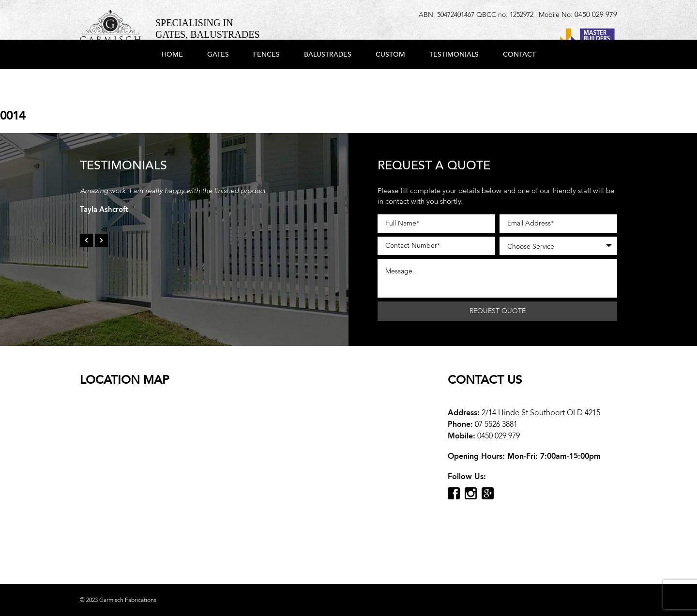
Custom (390, 83)
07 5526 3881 (496, 424)
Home (172, 83)
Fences (266, 83)
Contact (519, 83)
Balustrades (328, 83)
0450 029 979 (596, 15)
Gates (218, 83)
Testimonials (454, 83)
